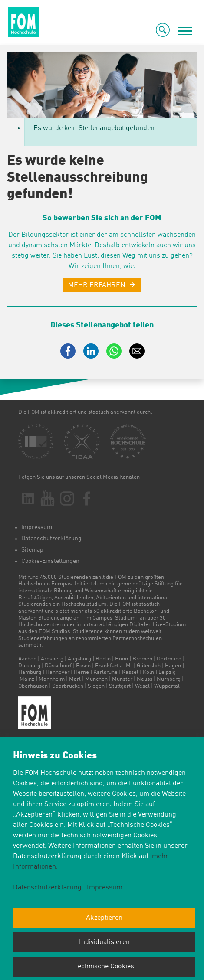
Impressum (37, 527)
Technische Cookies (104, 967)
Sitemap (32, 550)
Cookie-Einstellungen (50, 561)
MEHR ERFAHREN (97, 285)
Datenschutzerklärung (51, 539)
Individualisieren (104, 942)
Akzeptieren (104, 918)
